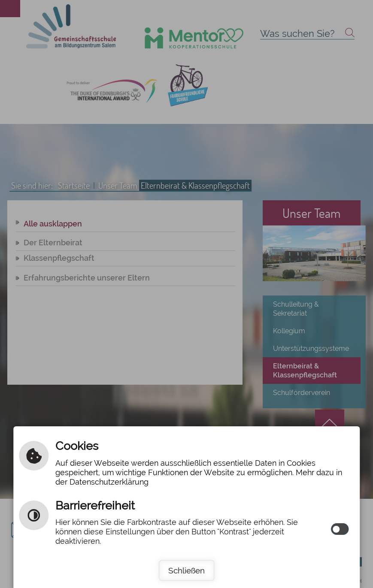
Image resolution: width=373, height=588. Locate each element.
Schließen (186, 570)
